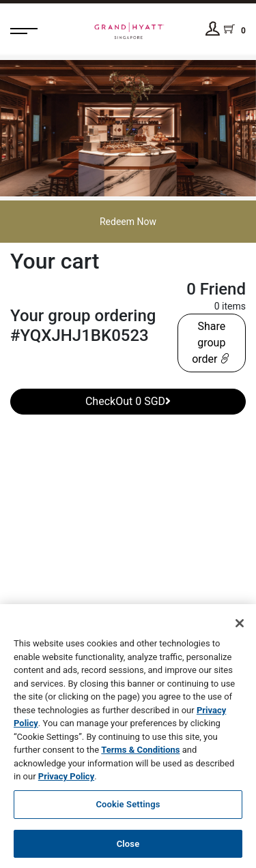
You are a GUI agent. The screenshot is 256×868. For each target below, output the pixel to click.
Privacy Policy (66, 778)
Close (128, 845)
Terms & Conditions (140, 752)
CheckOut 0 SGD (128, 401)
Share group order (211, 343)
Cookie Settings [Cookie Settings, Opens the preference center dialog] (128, 806)
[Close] (240, 625)
